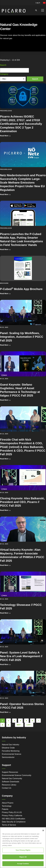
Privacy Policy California (12, 816)
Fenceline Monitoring (11, 751)
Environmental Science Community (17, 775)
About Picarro (8, 803)
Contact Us (7, 788)
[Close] (43, 830)
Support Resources (10, 772)
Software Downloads (11, 782)
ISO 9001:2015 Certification (14, 819)
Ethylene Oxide (8, 748)
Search (3, 65)
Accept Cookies (23, 864)
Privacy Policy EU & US (12, 812)
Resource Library (9, 785)
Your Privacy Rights (23, 850)
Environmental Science (12, 754)
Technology (7, 806)
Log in (38, 3)
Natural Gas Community (12, 778)
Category (4, 74)
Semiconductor (8, 757)
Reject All (23, 857)
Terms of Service (9, 825)
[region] (23, 848)
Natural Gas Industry (11, 745)
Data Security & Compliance (14, 822)
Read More (4, 136)
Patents (5, 809)
